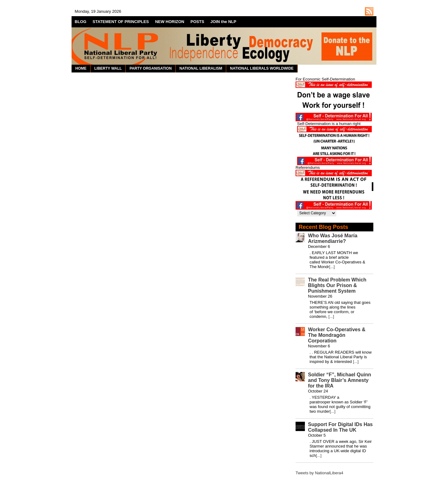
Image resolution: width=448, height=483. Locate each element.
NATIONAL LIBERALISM (201, 68)
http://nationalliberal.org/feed (369, 11)
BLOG (81, 22)
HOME (81, 68)
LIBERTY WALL (108, 68)
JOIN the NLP (223, 22)
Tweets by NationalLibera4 (319, 473)
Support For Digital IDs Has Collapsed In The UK (340, 427)
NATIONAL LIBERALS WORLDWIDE (262, 68)
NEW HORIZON (170, 22)
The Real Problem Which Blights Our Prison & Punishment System (337, 285)
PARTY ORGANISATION (150, 68)
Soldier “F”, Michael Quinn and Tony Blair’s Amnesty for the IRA (340, 380)
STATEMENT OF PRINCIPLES (121, 22)
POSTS (197, 22)
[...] (332, 267)
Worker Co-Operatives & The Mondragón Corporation (337, 335)
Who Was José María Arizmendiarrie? (333, 238)
